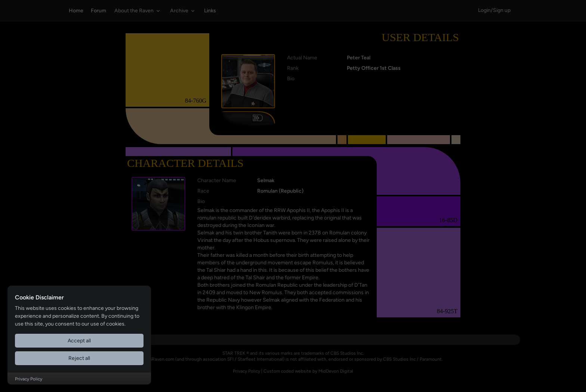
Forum (98, 11)
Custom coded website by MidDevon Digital (308, 371)
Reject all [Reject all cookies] (79, 358)
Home (76, 11)
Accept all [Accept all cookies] (79, 341)
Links (210, 11)
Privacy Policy (246, 371)
